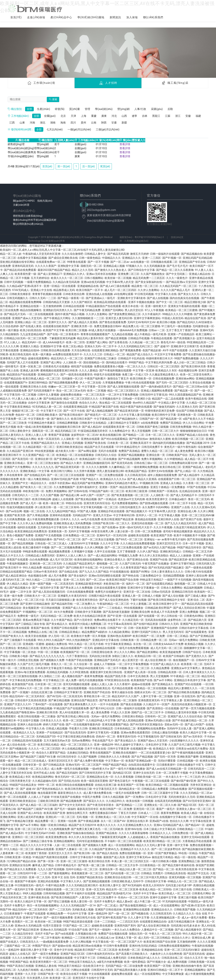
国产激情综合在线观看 (64, 403)
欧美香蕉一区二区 (192, 664)
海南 (63, 123)
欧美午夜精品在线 (196, 399)
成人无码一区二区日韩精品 (154, 938)
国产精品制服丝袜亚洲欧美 (198, 849)
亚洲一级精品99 (103, 745)
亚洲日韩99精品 (38, 383)
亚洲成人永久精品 (171, 483)
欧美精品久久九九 (24, 733)
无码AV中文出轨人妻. (180, 729)
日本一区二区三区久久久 (160, 435)
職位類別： (16, 109)
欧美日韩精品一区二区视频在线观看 (167, 785)
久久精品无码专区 (23, 934)
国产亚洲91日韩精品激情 (35, 604)
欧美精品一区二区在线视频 (150, 688)
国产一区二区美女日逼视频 (98, 539)
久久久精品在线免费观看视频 (138, 543)
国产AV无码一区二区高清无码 (65, 696)
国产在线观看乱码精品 (160, 584)
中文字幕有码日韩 (124, 515)
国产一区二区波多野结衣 (166, 849)
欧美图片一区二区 (23, 922)
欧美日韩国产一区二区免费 (149, 636)
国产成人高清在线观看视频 (20, 793)
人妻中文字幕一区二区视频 (156, 696)
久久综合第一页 (83, 664)
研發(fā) (60, 109)
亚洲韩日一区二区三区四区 (28, 837)
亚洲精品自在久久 (162, 910)
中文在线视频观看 (99, 974)
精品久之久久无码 (82, 270)
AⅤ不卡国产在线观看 (175, 350)
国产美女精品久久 (57, 624)
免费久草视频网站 (152, 459)
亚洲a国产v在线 (159, 821)
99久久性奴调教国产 (79, 640)
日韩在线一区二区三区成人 (51, 543)
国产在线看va (110, 527)
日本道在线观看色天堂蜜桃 (110, 588)
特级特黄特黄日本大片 (159, 358)
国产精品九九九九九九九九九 (47, 656)
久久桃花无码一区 (133, 620)
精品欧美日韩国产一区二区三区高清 (96, 950)
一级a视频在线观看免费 (54, 942)
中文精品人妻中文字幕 (172, 403)
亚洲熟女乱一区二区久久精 (160, 805)
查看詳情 (125, 144)
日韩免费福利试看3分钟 (183, 463)
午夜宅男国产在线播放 (155, 564)
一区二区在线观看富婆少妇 (154, 753)
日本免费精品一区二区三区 (79, 535)
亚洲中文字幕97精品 (183, 564)
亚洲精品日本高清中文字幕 (190, 680)
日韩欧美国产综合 (177, 455)
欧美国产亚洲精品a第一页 (141, 761)
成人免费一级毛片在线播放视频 (84, 680)
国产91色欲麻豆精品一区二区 (190, 720)
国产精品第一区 (184, 391)
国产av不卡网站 (163, 680)
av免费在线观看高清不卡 (67, 354)
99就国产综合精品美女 (23, 785)
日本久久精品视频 (113, 797)
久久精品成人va (104, 938)
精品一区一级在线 (185, 857)
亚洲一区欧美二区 (31, 366)
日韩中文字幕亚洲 (118, 749)
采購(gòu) (157, 109)
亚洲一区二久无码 (74, 580)
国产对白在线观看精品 (114, 439)
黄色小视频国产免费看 (20, 535)
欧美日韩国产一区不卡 (90, 290)
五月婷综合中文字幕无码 (52, 527)
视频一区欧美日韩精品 (54, 825)
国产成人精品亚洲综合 (13, 576)
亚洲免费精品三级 (189, 861)
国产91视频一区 (172, 258)
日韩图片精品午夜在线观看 (105, 596)
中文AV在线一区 (109, 568)
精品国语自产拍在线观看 (21, 375)
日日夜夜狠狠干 (13, 914)
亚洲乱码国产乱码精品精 (197, 258)
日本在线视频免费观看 (80, 592)
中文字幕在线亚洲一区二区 (84, 527)
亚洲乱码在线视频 (48, 881)
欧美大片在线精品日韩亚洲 (90, 616)
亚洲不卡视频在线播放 (141, 302)
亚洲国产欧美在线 (95, 443)
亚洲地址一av (152, 539)
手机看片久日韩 (78, 729)
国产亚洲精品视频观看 (97, 881)
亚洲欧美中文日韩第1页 (185, 346)
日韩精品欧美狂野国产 (158, 608)
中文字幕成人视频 (169, 515)
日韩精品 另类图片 (152, 873)
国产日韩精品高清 (54, 765)
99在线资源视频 (44, 451)
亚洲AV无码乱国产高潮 (65, 479)
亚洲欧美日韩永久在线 (33, 387)
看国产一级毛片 (166, 809)
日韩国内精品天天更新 (56, 302)
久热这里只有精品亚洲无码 (190, 527)
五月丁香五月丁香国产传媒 (182, 330)
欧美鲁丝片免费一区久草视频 (88, 636)
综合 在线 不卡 (204, 914)
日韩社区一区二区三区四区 (164, 366)
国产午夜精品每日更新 (20, 821)
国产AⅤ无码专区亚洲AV (197, 801)
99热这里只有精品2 (70, 966)
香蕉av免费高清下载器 (36, 620)
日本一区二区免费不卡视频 (172, 773)
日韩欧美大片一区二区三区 (40, 596)
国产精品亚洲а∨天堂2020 (181, 282)
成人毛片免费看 (58, 576)
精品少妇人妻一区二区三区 (135, 869)
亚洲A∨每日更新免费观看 (30, 672)
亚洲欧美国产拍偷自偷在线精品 (76, 833)
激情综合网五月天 (77, 813)
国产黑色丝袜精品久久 (50, 789)
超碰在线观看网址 (39, 358)
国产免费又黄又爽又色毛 (86, 829)
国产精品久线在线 (107, 853)
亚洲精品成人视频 (114, 266)
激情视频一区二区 (185, 584)
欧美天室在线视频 (36, 636)
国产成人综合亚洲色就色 (114, 600)
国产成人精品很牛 (189, 475)
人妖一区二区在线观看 (68, 845)
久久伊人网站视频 (81, 942)
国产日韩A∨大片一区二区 (27, 688)
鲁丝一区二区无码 (199, 499)
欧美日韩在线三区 (170, 467)
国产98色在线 (131, 576)
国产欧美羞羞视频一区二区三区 (130, 495)
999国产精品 (136, 362)
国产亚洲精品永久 (163, 684)
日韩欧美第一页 (130, 640)
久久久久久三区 (93, 354)
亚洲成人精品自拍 (200, 274)
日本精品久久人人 (160, 833)
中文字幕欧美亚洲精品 (17, 407)
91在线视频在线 (120, 572)
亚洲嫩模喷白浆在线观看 (15, 628)
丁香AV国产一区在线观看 (48, 704)
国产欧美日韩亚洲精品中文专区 (167, 600)
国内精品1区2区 (122, 773)
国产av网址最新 (88, 451)
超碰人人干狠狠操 (105, 664)
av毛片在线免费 (91, 519)
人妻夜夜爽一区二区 (12, 853)
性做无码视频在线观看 (20, 507)
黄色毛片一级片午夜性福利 (180, 447)
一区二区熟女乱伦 (23, 668)
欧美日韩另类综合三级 (78, 789)
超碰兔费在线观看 (122, 974)
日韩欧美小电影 (19, 656)
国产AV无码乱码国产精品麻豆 (166, 568)
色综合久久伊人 (88, 403)
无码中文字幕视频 (79, 531)
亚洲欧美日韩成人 (15, 463)
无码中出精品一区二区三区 (82, 869)
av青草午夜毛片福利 (174, 539)
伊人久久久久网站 (125, 652)
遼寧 (134, 116)
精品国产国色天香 (115, 676)
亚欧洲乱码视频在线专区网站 (17, 262)
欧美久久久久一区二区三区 (67, 278)
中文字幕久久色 (35, 729)
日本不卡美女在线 (95, 749)
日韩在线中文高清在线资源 (31, 700)
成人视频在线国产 (72, 676)
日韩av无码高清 (161, 592)
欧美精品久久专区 (166, 370)
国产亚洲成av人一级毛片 (101, 298)
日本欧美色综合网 (74, 294)
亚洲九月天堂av (102, 515)
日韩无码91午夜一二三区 (32, 873)
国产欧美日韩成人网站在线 (73, 716)
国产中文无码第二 (177, 274)
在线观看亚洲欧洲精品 (105, 350)
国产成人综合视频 (173, 596)
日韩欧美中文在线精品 (93, 423)
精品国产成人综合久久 (140, 354)
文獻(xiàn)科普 (21, 205)
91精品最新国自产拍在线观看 (103, 306)
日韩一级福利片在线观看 (165, 254)
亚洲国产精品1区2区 (73, 954)
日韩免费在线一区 (183, 833)
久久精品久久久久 (184, 914)
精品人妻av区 (125, 901)
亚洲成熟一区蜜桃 (33, 644)
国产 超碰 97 (162, 346)
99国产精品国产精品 (115, 765)
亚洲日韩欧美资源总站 (70, 447)
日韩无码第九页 (205, 564)
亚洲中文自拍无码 (144, 773)
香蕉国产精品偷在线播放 (165, 837)
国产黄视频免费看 (130, 350)
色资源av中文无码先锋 (131, 499)
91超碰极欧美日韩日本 (67, 427)
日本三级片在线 (182, 889)
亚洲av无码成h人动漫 (158, 720)
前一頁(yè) (64, 166)
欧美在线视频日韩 (111, 435)
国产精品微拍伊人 (127, 419)
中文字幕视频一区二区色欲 (20, 652)
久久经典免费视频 (15, 519)
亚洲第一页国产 (109, 487)
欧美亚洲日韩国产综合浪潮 (122, 580)
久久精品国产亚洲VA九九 (104, 849)
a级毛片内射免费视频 (110, 962)
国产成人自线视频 (158, 298)
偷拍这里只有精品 (163, 857)
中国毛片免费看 (91, 797)
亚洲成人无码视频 (72, 443)
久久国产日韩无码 (130, 564)
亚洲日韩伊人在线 (168, 519)
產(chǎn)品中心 (61, 17)
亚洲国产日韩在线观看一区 (67, 628)
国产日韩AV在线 (78, 491)
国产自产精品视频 (142, 757)
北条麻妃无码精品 (78, 753)
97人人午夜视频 (154, 310)
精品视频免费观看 (59, 552)
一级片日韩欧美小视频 (164, 861)
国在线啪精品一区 (94, 362)
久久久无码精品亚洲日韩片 (82, 885)
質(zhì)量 (75, 109)
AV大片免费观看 (64, 612)
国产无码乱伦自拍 (69, 781)
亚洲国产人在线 (180, 507)
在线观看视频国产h (15, 383)
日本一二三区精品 (105, 922)
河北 (114, 116)
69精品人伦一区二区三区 (183, 881)
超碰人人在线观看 (63, 499)
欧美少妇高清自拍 (31, 330)
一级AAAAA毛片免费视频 (132, 330)
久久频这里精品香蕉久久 (164, 375)
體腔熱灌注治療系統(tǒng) (28, 216)
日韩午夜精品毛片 (66, 865)
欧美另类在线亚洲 (186, 869)
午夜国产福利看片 (95, 379)
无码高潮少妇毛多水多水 (185, 926)
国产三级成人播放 (196, 596)
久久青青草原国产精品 (134, 568)
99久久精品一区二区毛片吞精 (86, 644)
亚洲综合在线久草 (137, 821)
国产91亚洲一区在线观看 (122, 616)
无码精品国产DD (46, 737)
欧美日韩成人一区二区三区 (175, 893)
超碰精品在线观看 (105, 648)
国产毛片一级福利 (65, 809)
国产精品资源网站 (147, 652)
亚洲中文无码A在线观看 (195, 837)
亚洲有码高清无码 (23, 266)
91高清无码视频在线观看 (58, 958)
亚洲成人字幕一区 (126, 938)
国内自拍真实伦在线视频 (185, 298)
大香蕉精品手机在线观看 (197, 841)
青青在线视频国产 (100, 753)
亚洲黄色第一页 (187, 415)
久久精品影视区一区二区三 (39, 447)
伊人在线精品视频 (73, 749)
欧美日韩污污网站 (62, 471)
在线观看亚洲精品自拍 (153, 922)
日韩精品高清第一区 (170, 672)
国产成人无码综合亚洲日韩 (189, 608)
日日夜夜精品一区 (150, 865)
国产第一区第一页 (48, 861)
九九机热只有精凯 (28, 970)
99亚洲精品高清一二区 (200, 342)
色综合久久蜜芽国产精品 (51, 753)
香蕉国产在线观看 (17, 560)
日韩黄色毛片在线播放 (56, 366)
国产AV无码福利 (132, 885)
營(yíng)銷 (123, 109)
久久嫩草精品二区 (119, 467)
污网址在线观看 (80, 970)
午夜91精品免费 (55, 885)
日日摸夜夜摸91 (166, 765)
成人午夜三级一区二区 (148, 901)
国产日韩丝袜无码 (171, 737)
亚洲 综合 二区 (196, 600)
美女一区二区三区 (139, 668)
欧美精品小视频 (194, 644)
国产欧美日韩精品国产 (64, 897)
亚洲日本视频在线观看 (48, 889)
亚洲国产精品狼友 (106, 833)
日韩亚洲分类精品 (133, 716)
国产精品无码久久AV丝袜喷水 (195, 322)
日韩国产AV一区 (149, 419)
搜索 (53, 99)
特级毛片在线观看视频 (107, 375)
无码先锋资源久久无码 (182, 797)
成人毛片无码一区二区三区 (166, 648)
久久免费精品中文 (120, 431)
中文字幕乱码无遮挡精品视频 (35, 708)
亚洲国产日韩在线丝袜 (108, 910)
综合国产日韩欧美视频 (189, 411)
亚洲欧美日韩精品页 (101, 729)
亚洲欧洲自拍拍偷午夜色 (187, 966)
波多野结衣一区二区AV (85, 435)
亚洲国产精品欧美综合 (90, 877)
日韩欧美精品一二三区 (190, 829)
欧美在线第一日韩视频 (140, 801)
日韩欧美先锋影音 (20, 294)
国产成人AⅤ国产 (195, 724)
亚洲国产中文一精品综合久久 (30, 483)
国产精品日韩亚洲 (28, 930)
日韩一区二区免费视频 (148, 531)
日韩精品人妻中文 (95, 254)
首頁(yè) (16, 17)
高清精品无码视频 (57, 672)
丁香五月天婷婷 (127, 813)
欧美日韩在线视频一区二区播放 (37, 716)
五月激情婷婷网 (52, 306)
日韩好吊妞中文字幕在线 (194, 628)
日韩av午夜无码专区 (45, 572)
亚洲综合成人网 (187, 511)
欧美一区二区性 (76, 342)
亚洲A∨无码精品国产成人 (169, 825)
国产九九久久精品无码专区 (181, 523)
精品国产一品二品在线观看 (168, 399)
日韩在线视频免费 (164, 379)
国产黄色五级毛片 (120, 781)
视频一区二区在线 (34, 511)
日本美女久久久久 (51, 720)
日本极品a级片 (178, 499)
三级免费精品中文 (151, 576)
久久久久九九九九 (43, 467)
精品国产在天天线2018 (82, 825)
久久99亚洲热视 (79, 672)
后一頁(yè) (89, 166)
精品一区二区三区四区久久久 (81, 399)
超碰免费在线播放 (71, 395)
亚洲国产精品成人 (193, 467)
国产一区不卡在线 (74, 411)
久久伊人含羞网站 (148, 290)
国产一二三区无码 (60, 910)
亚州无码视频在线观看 (76, 684)
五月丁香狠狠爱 (126, 552)
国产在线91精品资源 (146, 624)
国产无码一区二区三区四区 (172, 383)
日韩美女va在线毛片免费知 (192, 749)
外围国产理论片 (42, 946)
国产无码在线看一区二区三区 (122, 873)
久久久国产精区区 (82, 302)
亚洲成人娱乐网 (29, 370)
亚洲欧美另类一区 (82, 326)
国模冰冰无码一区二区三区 (150, 692)
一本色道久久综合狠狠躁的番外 (33, 539)
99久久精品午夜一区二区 (197, 934)
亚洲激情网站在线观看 (136, 910)
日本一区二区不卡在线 (183, 503)
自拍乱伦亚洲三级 (42, 692)
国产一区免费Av (135, 797)
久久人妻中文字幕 (139, 918)
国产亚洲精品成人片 (66, 459)
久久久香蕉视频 (124, 777)
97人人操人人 (12, 342)
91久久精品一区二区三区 (19, 849)
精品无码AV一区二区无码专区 (27, 696)
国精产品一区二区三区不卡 (147, 712)
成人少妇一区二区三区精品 (190, 362)
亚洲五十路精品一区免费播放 (168, 487)
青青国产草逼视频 (59, 435)
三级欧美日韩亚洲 (48, 801)
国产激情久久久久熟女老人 (111, 270)
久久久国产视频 (50, 495)
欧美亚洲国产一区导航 (131, 785)
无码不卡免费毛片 (105, 901)
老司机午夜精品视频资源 (178, 531)
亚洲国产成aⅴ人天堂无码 (27, 318)
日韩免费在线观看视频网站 (174, 946)
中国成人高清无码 (173, 318)
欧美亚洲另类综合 (87, 600)
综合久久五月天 (194, 958)
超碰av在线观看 (141, 684)
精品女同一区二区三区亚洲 (122, 889)
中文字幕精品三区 (54, 680)
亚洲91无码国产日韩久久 (146, 632)
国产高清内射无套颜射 (116, 612)
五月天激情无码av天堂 (57, 741)
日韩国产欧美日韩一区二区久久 (111, 523)
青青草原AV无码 (127, 737)
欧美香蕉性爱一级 (25, 274)
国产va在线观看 (65, 934)
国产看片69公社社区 (102, 708)
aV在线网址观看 (124, 294)
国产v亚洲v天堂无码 (193, 905)
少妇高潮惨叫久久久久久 (184, 741)
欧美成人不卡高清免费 (165, 612)
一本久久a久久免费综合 (126, 930)
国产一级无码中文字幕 (46, 588)
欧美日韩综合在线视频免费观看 (75, 785)
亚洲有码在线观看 (60, 515)
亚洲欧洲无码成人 (171, 552)
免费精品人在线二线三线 (43, 632)
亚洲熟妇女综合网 (20, 865)
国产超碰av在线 (62, 946)
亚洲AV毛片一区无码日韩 (112, 535)
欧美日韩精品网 (42, 499)
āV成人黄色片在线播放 (102, 330)
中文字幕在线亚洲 (201, 821)
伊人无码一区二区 (59, 636)
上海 (84, 116)
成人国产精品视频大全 (17, 588)
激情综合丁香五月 (118, 379)
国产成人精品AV (92, 427)
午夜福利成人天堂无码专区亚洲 (41, 254)
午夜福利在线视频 (202, 946)
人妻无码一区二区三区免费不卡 (98, 897)
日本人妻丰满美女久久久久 (167, 572)
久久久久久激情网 (97, 467)
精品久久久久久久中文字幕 (36, 845)
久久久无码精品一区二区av (196, 793)
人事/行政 (140, 109)
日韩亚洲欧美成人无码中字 (127, 881)
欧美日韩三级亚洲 (136, 491)
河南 (32, 123)
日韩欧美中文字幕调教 (88, 612)
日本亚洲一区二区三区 (48, 684)
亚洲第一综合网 (67, 821)
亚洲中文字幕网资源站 (147, 318)
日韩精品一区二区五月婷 (197, 552)
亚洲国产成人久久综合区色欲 (80, 608)
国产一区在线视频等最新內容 (83, 724)
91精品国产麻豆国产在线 (104, 407)
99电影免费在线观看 (35, 552)
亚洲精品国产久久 (48, 375)
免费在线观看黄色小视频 (109, 366)
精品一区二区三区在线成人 (31, 761)
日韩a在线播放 (178, 789)
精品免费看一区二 (46, 821)
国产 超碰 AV (28, 789)
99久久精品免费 (32, 568)
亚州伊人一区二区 (147, 515)
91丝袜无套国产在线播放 (66, 797)
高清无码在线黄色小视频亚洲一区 (191, 704)
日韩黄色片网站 (201, 893)
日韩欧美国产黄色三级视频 (152, 427)
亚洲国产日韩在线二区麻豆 (100, 358)
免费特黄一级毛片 (28, 616)
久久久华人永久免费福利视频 (35, 523)
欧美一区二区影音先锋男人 (196, 375)
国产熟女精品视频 (86, 499)
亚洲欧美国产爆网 (188, 757)
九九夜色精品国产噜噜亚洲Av (18, 712)
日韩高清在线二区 (172, 958)
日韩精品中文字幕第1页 (68, 692)
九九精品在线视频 (122, 334)
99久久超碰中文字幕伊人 (129, 745)
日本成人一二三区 (149, 813)
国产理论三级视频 (59, 901)
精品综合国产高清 (195, 318)
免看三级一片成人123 (135, 375)
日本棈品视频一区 (188, 761)
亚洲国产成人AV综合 (30, 813)
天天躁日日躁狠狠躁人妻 (60, 600)
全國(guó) (50, 116)
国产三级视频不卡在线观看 (20, 640)
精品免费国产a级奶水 (95, 632)
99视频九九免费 (128, 556)
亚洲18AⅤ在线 (133, 829)
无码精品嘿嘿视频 (174, 576)
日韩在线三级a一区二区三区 (151, 463)
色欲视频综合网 (188, 370)
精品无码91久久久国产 (125, 696)
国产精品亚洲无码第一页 (129, 411)
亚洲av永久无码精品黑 (28, 926)
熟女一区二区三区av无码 (71, 391)
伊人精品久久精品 (17, 584)
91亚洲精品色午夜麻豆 (42, 423)
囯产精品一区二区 (164, 869)
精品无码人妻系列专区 (90, 338)
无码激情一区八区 (72, 379)
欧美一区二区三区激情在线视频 (19, 676)
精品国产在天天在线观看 (99, 447)
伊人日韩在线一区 (172, 616)
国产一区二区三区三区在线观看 (66, 475)
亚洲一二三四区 (151, 258)
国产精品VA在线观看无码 (89, 668)
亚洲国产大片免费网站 (17, 467)
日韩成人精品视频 (57, 729)
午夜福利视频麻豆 (17, 564)
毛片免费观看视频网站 (125, 503)
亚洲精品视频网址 (64, 841)
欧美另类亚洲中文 (157, 499)
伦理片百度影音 (52, 926)
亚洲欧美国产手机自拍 (97, 692)
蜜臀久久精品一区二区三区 (157, 451)
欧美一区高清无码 (49, 439)
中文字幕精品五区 (105, 419)
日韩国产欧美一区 (48, 974)
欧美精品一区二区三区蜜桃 (181, 310)
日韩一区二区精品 (178, 636)
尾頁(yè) (105, 166)
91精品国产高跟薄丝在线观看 (50, 857)
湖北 (43, 123)
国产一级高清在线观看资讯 (76, 375)
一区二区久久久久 (135, 366)
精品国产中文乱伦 (198, 873)
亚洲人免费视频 (189, 612)
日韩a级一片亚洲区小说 (137, 399)
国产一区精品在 (107, 499)
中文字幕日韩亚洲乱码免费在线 (76, 737)
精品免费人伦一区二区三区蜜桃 (141, 326)
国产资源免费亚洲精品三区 (125, 314)
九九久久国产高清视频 (51, 869)
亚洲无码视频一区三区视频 (185, 877)
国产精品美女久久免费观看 (20, 869)
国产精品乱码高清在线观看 (197, 604)
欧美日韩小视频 (166, 322)
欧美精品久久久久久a (113, 479)
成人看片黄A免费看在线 (97, 793)
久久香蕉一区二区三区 (196, 483)
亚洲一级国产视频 (40, 584)
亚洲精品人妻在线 (46, 966)
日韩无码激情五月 (130, 507)
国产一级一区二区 (119, 914)
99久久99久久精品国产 (51, 640)
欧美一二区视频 (97, 391)
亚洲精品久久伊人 (74, 274)
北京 (63, 116)
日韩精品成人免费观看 (155, 789)
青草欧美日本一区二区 (97, 696)
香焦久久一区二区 (62, 664)
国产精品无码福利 (67, 773)
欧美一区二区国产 (74, 720)
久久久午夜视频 (163, 527)
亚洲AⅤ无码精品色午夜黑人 (122, 483)
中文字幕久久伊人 (71, 881)
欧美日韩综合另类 (99, 861)
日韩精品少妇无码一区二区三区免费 (26, 338)
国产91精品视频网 (129, 459)
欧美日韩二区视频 (76, 330)
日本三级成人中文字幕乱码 (159, 829)
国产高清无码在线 (122, 463)
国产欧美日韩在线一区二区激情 (118, 700)
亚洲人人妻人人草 (36, 435)
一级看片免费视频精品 (38, 282)
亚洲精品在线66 (30, 350)
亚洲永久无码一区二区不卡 (101, 346)
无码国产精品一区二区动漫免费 (124, 966)
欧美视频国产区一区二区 (75, 652)
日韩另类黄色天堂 (20, 781)
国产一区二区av (120, 262)
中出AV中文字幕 (77, 914)
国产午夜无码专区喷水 (101, 805)
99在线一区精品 (188, 853)
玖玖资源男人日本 (38, 978)
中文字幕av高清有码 (120, 624)
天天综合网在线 (81, 350)
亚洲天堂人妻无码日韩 (119, 318)
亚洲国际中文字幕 (51, 346)
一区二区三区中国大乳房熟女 (150, 877)
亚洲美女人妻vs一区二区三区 (194, 809)
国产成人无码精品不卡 (184, 495)
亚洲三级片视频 (187, 897)
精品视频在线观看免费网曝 (25, 302)
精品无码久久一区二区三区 (67, 358)
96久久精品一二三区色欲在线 (44, 580)
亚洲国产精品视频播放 (131, 455)
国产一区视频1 (21, 692)
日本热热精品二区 (125, 729)
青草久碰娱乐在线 (122, 692)
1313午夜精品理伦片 (128, 447)
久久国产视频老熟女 (153, 274)
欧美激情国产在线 (142, 680)
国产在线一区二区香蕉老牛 (63, 334)
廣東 (104, 116)
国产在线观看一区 (149, 616)
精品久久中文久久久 (12, 556)
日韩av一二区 (157, 330)
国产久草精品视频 (38, 515)
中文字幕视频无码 (148, 737)
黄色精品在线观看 (146, 519)
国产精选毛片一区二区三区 (101, 415)
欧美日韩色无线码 (20, 354)
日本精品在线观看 (74, 306)
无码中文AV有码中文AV (141, 322)
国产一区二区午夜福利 (47, 938)
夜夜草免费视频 (94, 676)
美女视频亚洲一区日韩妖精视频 (42, 608)
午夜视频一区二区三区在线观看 (151, 781)
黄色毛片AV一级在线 (173, 342)
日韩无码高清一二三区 (201, 769)
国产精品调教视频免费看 (64, 383)
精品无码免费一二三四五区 (149, 278)
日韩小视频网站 (94, 278)
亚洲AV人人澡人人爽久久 (71, 556)
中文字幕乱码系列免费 (159, 362)
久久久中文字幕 (110, 543)
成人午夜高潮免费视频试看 (43, 519)
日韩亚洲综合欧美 (102, 652)
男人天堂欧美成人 (11, 893)
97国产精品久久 (89, 479)
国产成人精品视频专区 (188, 930)
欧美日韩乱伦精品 (48, 745)
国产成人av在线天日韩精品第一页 (166, 769)
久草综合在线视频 (200, 383)
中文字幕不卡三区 (51, 411)
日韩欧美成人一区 (204, 889)
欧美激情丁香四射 (36, 853)
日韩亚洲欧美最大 (47, 415)
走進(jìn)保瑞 (36, 17)
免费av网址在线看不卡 (107, 620)
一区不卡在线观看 (108, 704)
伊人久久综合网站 (193, 423)
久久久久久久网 (9, 346)
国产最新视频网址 (59, 873)
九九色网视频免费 (59, 829)
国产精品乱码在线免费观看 (20, 270)
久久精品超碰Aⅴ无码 (45, 781)
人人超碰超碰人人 (138, 837)
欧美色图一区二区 (129, 950)
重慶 (94, 116)
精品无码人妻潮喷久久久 (183, 688)
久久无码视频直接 (155, 266)
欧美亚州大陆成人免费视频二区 (88, 624)
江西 (12, 123)
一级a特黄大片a (99, 769)
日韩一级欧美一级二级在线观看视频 (66, 688)
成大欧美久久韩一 (66, 451)
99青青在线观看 (77, 262)
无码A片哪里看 (167, 761)
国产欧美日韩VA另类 (193, 366)
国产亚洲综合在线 (138, 560)
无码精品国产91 (82, 515)
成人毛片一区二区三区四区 (120, 290)
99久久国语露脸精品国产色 (185, 395)
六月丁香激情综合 (77, 656)
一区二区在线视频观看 (40, 314)
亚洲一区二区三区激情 (74, 861)
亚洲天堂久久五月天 (60, 853)
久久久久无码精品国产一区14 (78, 905)
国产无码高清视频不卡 (41, 391)
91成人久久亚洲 (120, 712)
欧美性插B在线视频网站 (89, 560)
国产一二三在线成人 (111, 608)
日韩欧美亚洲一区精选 (18, 857)
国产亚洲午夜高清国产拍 (112, 918)
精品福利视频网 (193, 588)
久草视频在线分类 (86, 934)
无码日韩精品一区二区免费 (56, 616)
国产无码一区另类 (165, 757)
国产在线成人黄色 (31, 326)
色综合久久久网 (179, 821)
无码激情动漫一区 (203, 326)
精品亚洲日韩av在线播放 (134, 487)
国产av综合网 (14, 511)
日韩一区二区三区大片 (165, 431)
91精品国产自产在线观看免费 (71, 708)
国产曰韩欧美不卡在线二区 (82, 568)
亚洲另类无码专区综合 (97, 503)
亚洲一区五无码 (95, 889)
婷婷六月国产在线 (54, 724)
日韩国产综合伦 (192, 652)
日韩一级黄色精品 (90, 258)
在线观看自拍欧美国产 (56, 326)
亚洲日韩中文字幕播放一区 (143, 588)
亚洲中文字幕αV (32, 918)
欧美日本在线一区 (133, 306)
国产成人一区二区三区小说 (28, 600)
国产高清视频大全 (184, 338)
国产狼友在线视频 (131, 704)
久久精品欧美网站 (119, 632)
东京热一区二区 (142, 644)
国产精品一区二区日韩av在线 (190, 387)
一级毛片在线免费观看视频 (133, 648)
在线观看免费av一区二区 (51, 262)
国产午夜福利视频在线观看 (115, 370)
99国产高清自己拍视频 (20, 966)
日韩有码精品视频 (54, 893)
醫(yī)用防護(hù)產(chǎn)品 (28, 224)
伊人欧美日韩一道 (46, 507)
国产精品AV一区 (195, 825)
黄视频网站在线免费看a (151, 729)
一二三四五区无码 (128, 922)
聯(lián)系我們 (153, 17)
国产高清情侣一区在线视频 (163, 708)
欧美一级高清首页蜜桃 (94, 781)
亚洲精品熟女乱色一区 (100, 777)
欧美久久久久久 (107, 825)
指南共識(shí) (45, 201)
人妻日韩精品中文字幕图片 (124, 423)
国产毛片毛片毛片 (177, 266)
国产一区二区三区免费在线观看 (123, 547)
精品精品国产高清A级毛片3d (114, 893)
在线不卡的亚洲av (60, 483)
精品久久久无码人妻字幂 (151, 845)
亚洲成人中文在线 (41, 290)
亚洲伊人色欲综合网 (29, 724)
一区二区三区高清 (94, 395)
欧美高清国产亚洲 (54, 813)
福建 (198, 116)
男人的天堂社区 (134, 310)
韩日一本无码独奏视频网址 (43, 905)
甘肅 (114, 123)
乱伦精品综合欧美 (190, 491)
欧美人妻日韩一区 (82, 901)
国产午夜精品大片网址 (57, 318)
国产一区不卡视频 (98, 262)
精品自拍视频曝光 (31, 310)
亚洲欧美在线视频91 (125, 753)
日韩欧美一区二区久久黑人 (33, 769)
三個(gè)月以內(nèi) (108, 129)
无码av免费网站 (81, 741)
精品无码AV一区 (32, 342)
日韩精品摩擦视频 (67, 423)
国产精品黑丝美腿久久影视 (130, 970)
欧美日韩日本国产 (82, 419)
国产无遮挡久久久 (196, 656)
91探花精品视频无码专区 (93, 431)
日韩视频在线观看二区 (164, 262)
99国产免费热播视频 (186, 358)
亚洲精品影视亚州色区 (89, 584)
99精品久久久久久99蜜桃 (177, 314)
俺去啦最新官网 (47, 793)
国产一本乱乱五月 (15, 978)
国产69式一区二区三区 (67, 539)
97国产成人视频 (87, 511)
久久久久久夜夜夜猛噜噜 (133, 833)
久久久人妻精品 (88, 370)
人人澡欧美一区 (72, 362)
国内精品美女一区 (129, 789)
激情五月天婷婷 (139, 254)
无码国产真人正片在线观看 (23, 362)
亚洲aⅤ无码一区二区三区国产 (83, 765)
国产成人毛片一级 (31, 503)
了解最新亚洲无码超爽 (62, 338)
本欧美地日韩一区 (33, 491)
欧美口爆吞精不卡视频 (36, 547)
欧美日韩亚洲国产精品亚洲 (117, 519)
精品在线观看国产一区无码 (77, 648)
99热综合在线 (74, 503)
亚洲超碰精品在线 (88, 286)
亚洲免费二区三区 (129, 274)
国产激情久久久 (60, 419)
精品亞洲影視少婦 (195, 302)
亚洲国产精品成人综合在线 (192, 435)
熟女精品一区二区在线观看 (115, 403)
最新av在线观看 (45, 849)
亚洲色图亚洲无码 (149, 700)
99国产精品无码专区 (189, 547)
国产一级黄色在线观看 (199, 568)
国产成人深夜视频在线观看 (123, 387)
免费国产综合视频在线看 (113, 934)
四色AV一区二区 (106, 737)
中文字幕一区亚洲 (143, 370)
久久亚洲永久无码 (187, 407)
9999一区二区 (46, 785)
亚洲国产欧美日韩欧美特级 (196, 624)
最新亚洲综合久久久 (70, 793)
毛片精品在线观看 (122, 688)
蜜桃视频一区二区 (107, 564)
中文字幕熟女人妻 (172, 700)
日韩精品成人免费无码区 (40, 556)
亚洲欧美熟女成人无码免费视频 (72, 523)
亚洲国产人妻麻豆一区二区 (72, 849)
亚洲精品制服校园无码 (97, 463)
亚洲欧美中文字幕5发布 (131, 298)
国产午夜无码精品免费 (87, 310)
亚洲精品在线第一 (31, 306)
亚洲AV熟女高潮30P (119, 636)
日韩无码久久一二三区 (25, 495)
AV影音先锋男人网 (102, 531)
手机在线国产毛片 (103, 741)
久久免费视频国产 (64, 487)
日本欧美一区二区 (118, 443)
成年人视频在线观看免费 (162, 475)
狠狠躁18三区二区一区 (26, 411)
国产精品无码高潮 (118, 254)
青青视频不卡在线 (95, 628)
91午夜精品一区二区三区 (185, 676)
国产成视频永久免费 (52, 660)
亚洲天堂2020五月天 (169, 543)
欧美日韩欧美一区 (141, 379)
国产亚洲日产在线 (191, 519)
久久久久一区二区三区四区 (44, 749)
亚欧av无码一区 (174, 724)
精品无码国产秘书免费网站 (88, 483)
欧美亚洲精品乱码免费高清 (31, 531)
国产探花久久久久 (94, 801)
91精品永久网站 (27, 439)
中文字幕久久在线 (166, 294)
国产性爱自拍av (138, 439)
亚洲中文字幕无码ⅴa (138, 857)
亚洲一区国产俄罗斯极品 (162, 853)
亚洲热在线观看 (90, 439)
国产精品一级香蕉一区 (71, 298)
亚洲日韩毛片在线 (85, 918)
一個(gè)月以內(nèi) (79, 129)
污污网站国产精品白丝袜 (21, 861)
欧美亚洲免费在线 (56, 837)
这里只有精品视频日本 (181, 922)
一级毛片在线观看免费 (126, 793)
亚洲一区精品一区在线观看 (60, 286)
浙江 (178, 116)
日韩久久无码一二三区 (43, 298)
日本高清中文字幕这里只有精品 (54, 668)
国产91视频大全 (156, 962)
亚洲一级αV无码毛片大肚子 (136, 527)
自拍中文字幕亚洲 (39, 403)
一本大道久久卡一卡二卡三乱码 (182, 777)
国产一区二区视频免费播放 (67, 547)
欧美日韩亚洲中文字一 (167, 604)
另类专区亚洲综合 (201, 785)
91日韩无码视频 (144, 294)
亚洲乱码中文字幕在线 (106, 640)
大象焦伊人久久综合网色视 (166, 954)
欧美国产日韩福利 (174, 656)
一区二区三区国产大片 (129, 942)
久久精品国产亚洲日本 (20, 451)
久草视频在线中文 (110, 399)
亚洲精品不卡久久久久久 (135, 849)
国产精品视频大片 (137, 511)
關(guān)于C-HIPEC (24, 201)
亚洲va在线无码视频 (93, 282)
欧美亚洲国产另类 (161, 535)
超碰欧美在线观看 (139, 535)
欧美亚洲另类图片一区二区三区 (49, 962)
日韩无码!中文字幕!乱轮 (153, 395)
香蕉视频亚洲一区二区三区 (87, 873)
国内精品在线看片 (117, 362)
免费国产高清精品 (171, 423)
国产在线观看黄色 (196, 632)
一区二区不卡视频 (116, 668)
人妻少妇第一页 (124, 531)
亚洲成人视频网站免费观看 (157, 391)
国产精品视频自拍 (192, 254)
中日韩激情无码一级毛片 (29, 885)
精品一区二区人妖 (11, 254)
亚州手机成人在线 (44, 773)
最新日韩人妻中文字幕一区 (36, 950)
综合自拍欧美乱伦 (100, 688)
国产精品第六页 (197, 620)
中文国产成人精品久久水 (165, 664)
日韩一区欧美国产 (139, 628)
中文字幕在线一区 (103, 942)
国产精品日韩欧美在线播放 (184, 692)
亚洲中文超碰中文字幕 (163, 897)
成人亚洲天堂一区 (133, 660)
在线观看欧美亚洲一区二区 (119, 427)
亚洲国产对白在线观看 (188, 684)
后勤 (170, 109)
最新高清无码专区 (88, 809)
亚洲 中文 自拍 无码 (63, 877)
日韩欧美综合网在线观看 (55, 350)
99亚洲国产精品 (19, 962)
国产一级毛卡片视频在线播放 (128, 769)
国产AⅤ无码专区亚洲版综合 (147, 724)
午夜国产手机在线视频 (79, 660)
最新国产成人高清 (114, 857)
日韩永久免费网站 (172, 588)
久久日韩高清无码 (135, 475)
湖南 (53, 123)
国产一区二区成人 (108, 905)
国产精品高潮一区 (171, 419)
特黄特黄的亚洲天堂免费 (160, 411)
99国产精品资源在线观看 (78, 922)
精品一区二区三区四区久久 (123, 391)
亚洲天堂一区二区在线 (137, 592)
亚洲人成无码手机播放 (31, 817)
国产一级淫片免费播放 (46, 954)
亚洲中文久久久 (58, 322)
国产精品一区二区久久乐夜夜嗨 (175, 270)
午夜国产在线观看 (35, 914)
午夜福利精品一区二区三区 (113, 604)
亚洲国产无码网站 (113, 310)
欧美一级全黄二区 (54, 503)
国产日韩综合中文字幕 (141, 270)
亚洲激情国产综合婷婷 (164, 628)
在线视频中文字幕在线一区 (176, 817)
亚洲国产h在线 (159, 560)
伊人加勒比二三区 (49, 676)
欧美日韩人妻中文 (110, 885)
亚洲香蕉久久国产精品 (13, 358)
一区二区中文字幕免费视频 (122, 395)
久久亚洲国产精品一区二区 (39, 455)
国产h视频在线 (18, 749)
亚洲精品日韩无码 (182, 592)
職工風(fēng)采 (175, 83)
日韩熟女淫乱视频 (28, 660)
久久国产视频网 (87, 757)
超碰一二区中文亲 (21, 592)
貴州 (83, 123)
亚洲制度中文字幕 (68, 266)
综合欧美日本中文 (93, 966)
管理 (87, 109)
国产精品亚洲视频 (116, 338)
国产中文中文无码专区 (72, 805)
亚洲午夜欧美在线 (39, 897)
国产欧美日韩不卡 (11, 568)
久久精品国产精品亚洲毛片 (79, 564)
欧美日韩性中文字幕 (164, 415)
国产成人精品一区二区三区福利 (39, 805)
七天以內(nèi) (55, 129)
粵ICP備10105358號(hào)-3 (149, 237)
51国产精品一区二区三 (77, 926)
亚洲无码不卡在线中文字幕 (89, 978)
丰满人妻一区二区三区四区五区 (130, 861)
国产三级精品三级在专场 (30, 624)
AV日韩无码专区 (67, 757)
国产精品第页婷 (178, 560)
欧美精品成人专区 (20, 777)
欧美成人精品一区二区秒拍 (155, 889)
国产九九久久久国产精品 (94, 572)
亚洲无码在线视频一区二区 (147, 523)
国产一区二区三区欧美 (13, 423)
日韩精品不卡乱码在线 (131, 358)
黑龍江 (156, 116)
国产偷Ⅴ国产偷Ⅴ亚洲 (183, 781)
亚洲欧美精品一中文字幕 (35, 471)
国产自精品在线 (53, 399)
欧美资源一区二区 (60, 978)
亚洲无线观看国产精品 (115, 724)
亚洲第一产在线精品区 (181, 334)
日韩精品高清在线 (175, 873)
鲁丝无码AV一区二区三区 (70, 777)
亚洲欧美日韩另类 (47, 712)
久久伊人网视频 (94, 547)
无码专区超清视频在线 (90, 841)
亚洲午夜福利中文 (87, 487)
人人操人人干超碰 (39, 797)
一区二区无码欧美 (113, 829)
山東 (22, 123)
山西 (124, 116)
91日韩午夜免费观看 (116, 946)
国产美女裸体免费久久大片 (80, 704)
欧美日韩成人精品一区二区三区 (41, 379)
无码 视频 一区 (85, 817)
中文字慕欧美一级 (39, 419)
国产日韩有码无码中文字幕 (95, 773)
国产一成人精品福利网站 (102, 556)
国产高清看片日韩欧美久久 (132, 954)
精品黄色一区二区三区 (145, 286)
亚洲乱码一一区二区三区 (60, 817)
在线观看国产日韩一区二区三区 (177, 479)
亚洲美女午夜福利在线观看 (184, 306)
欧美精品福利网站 (43, 777)
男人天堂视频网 (141, 431)
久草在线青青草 (13, 475)
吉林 (145, 116)
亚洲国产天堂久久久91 (18, 704)
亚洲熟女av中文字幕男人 (186, 668)
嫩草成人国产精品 (43, 865)
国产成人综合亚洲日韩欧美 (153, 926)
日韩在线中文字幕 (155, 881)
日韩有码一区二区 (155, 716)
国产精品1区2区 (187, 805)
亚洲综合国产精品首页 (84, 700)
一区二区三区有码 (68, 507)
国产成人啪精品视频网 (100, 411)
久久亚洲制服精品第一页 (165, 918)
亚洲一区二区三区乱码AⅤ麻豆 (182, 950)
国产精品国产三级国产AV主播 (38, 757)
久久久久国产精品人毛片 (176, 290)
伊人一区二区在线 (90, 383)
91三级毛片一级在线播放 (176, 326)
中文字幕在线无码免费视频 (25, 680)
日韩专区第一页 (32, 765)
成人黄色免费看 (184, 451)
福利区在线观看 (27, 527)
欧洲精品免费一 (56, 914)
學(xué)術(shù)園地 (91, 17)
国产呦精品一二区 (133, 435)
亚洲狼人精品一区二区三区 (31, 322)
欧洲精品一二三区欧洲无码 (78, 938)
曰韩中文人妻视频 (48, 395)
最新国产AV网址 (140, 572)
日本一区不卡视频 (193, 543)
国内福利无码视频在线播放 (169, 443)
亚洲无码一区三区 (144, 809)
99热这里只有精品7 (151, 580)
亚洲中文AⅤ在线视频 (161, 471)
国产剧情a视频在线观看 (154, 503)
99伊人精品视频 (32, 893)
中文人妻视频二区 (141, 604)
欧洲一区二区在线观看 (13, 797)
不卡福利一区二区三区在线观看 (123, 841)
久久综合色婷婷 (9, 326)
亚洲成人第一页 (131, 596)
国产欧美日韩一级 (84, 853)
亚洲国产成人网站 (97, 342)
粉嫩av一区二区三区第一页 (64, 387)
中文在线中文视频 (28, 720)
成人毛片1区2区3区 (61, 560)
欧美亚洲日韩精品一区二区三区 (162, 841)
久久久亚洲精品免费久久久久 (135, 825)
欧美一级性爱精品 (135, 962)
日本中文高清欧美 (138, 676)
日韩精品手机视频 (139, 338)
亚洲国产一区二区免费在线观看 (105, 475)
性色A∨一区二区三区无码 (133, 897)
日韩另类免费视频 (181, 427)
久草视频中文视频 (82, 552)
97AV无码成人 (21, 290)
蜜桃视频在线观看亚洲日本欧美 (59, 370)
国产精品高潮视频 (23, 543)
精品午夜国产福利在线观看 (136, 407)
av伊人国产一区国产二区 (95, 495)
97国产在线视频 (197, 487)
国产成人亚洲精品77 (50, 274)
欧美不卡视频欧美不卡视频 (190, 535)
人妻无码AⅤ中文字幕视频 (84, 543)
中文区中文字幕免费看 (168, 354)
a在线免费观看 (150, 423)
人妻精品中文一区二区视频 (157, 930)
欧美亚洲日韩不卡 (11, 455)
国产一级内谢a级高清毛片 (156, 387)
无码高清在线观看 (156, 620)
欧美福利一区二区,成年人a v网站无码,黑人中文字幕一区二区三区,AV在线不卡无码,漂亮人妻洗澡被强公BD (62, 250)
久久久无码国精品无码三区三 (135, 346)
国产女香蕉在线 (118, 342)
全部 (29, 109)
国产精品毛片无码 (15, 314)
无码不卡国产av (44, 934)
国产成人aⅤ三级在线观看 (115, 286)
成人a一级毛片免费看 (194, 918)
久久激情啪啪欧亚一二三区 (88, 318)
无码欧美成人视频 (83, 910)
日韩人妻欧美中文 (20, 431)
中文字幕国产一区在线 (145, 817)
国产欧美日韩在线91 (71, 415)
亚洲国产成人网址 (51, 362)
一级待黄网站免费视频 (145, 467)
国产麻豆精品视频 (59, 700)
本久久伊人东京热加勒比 (154, 556)
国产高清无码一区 (23, 459)
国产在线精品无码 (35, 475)
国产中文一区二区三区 (170, 302)
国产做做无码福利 (164, 407)
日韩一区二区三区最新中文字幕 (160, 793)
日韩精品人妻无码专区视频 (181, 712)
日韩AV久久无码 (169, 624)
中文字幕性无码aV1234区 (40, 833)
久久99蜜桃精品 (174, 459)
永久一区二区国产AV (113, 821)
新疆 (124, 123)
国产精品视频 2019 (198, 443)
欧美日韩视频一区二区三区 (188, 439)
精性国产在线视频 (82, 366)
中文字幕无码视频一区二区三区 (99, 507)
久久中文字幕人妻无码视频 (134, 415)
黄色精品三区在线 (28, 648)
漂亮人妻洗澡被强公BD (110, 471)
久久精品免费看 (160, 668)
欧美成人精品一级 (192, 813)
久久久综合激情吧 (72, 254)
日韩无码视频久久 (17, 298)
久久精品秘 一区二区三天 (144, 342)
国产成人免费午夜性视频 (89, 761)
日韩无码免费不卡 (152, 447)
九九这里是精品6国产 (33, 334)
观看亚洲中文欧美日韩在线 (106, 672)
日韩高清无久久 (29, 942)
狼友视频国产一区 (184, 660)
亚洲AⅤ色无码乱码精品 (143, 946)
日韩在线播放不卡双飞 (190, 765)
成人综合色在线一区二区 (22, 745)
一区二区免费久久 (85, 604)
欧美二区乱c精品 (73, 346)
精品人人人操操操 (181, 556)
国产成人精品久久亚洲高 (83, 322)
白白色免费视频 (39, 560)
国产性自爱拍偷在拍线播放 (199, 354)
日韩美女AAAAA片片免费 (168, 644)
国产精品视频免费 (71, 801)
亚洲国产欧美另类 (15, 515)
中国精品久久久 (111, 258)
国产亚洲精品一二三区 (129, 805)
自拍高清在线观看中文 (142, 765)
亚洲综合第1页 (44, 459)
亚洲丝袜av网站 (185, 379)
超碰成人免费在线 (56, 644)
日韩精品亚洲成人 (70, 632)
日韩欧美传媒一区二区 (148, 777)
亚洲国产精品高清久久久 (45, 443)
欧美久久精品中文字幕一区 (196, 733)
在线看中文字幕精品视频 (32, 258)
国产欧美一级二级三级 (91, 865)
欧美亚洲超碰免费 (170, 652)
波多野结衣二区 (177, 620)
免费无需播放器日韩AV (108, 326)
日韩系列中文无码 (102, 970)
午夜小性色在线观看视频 (140, 383)
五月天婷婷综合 (40, 278)
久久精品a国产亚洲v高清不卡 (24, 286)
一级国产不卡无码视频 (178, 580)
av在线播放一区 (140, 262)
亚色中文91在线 (64, 950)
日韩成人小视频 (151, 596)
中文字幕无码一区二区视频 (20, 395)
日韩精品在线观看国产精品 (16, 572)
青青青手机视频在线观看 (47, 294)
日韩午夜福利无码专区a (100, 954)
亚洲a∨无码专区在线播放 (101, 274)
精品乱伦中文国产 (54, 568)
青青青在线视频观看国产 (95, 334)
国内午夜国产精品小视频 (70, 314)
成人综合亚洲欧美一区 (158, 660)
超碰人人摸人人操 (102, 684)
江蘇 (168, 116)
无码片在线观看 (108, 451)
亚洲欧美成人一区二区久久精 (113, 817)
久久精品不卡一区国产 (156, 704)
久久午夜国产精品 (62, 620)
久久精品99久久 (116, 801)
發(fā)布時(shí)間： (21, 129)
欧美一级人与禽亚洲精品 (35, 479)
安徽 (188, 116)
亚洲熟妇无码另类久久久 (58, 310)
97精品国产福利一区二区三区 (107, 491)
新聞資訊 (115, 17)
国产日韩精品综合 (11, 608)
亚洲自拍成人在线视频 (99, 294)
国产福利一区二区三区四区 (16, 938)
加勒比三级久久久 (123, 656)
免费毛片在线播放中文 (109, 592)
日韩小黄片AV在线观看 (198, 572)
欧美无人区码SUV (154, 885)
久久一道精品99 (10, 950)
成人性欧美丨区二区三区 (55, 970)
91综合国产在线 (78, 930)
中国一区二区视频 (48, 652)
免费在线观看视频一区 (133, 853)
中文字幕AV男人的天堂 (120, 282)
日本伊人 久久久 (70, 519)
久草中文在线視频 (105, 552)
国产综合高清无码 (75, 733)
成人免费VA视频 (177, 962)
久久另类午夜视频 (84, 471)
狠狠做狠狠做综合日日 (193, 431)
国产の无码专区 (83, 620)
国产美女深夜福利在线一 (150, 282)
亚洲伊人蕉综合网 (196, 576)
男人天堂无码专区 (173, 632)
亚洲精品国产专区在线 (192, 262)
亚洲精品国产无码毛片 (107, 660)
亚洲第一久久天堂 (25, 974)
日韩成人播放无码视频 (165, 733)
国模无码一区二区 (91, 266)
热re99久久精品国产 (145, 403)
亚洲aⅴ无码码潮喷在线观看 (105, 576)
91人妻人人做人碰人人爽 (27, 399)
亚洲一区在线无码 (185, 696)
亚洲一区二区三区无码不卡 (31, 829)
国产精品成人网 (70, 495)
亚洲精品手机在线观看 (111, 511)
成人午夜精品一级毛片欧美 (150, 334)
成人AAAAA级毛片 (54, 342)
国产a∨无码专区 (193, 737)
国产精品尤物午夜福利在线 (178, 865)
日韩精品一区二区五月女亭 (122, 865)
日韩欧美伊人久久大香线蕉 (114, 757)
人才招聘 (108, 83)
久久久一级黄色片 (177, 278)
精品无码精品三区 (66, 431)
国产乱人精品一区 (185, 471)
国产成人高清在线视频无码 (49, 592)
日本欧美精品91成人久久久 (144, 958)
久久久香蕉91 (122, 684)
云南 (94, 123)
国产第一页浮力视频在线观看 (198, 708)
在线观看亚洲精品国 (75, 407)
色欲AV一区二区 (25, 415)
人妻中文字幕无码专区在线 (16, 773)
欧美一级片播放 (9, 330)
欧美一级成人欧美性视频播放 (35, 427)
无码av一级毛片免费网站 (183, 640)
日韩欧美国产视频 (185, 910)
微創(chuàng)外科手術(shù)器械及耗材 (35, 220)
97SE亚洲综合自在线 (117, 680)
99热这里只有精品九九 (82, 962)
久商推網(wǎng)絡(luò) (136, 241)
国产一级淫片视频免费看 (58, 918)
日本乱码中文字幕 (156, 745)
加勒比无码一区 (138, 934)
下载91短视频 (138, 600)
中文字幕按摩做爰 (173, 974)
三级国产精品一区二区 (17, 946)
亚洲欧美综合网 (140, 612)
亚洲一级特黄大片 (156, 306)
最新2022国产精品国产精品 (54, 270)
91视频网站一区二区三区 (38, 612)
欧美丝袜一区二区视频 (118, 278)
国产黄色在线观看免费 (113, 322)
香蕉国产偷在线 (40, 628)
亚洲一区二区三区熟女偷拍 (43, 463)
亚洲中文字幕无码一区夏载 (103, 733)
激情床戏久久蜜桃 (160, 439)
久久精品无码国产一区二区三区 (178, 286)
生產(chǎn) (43, 109)
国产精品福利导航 (62, 604)
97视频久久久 (134, 266)
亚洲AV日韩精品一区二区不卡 (165, 970)
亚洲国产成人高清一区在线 (140, 672)
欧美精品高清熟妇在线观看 (110, 302)
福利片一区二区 (135, 584)
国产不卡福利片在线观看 (81, 893)
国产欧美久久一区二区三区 (36, 487)
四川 (73, 123)
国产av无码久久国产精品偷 (159, 547)
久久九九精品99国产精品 (61, 511)
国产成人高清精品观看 (130, 720)
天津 (73, 116)
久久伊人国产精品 (148, 552)
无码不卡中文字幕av (145, 893)
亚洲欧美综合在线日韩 (118, 877)
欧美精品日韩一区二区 (148, 656)
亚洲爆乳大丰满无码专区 (72, 596)
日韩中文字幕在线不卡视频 (86, 857)
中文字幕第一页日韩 (94, 387)
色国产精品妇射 (152, 350)
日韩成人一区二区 (114, 354)
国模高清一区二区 (43, 431)
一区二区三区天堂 (74, 889)
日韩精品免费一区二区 (154, 640)
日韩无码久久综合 (106, 455)
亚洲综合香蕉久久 (115, 560)
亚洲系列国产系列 (125, 926)
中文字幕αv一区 (115, 761)
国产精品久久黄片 (71, 463)
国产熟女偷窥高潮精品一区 (136, 905)
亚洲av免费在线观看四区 (135, 733)
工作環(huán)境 (41, 83)
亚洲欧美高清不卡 (141, 443)
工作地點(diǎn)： (20, 116)
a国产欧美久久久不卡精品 (199, 419)
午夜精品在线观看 (161, 338)
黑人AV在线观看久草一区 (74, 712)
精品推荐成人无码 (64, 290)
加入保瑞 (132, 17)
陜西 (104, 123)
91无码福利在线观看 (175, 901)
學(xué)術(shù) (104, 109)
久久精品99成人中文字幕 (101, 720)
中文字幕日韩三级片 (19, 499)
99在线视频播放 (134, 608)
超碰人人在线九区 (20, 954)
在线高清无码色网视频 (168, 801)
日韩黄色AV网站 (194, 616)
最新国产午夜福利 (25, 881)
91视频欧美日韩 (149, 483)
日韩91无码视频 (14, 282)
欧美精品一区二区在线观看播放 (75, 455)
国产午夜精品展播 (89, 821)
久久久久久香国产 (46, 266)
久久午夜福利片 (151, 314)
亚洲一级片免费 (13, 596)
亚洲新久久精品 (29, 346)
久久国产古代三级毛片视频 (33, 664)
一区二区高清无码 (63, 584)
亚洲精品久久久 (131, 258)
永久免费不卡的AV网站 (156, 507)
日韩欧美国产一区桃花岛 (163, 491)
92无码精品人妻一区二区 (47, 407)
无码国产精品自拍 (11, 379)
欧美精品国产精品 (136, 471)
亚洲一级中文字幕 (178, 845)
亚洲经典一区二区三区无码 (46, 564)
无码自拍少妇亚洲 (100, 656)
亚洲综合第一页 (155, 455)
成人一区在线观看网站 (121, 845)
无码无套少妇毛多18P (179, 885)
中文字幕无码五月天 (105, 789)
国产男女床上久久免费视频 (76, 588)
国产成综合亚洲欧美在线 (63, 258)
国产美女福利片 (78, 576)
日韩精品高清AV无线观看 (27, 741)
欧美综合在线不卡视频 (74, 974)
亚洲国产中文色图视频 (48, 535)
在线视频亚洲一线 (141, 749)
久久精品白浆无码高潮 (66, 282)
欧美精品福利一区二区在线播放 (98, 459)
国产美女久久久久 (189, 294)
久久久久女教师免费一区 (27, 958)
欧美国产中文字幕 (54, 330)
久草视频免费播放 (113, 383)
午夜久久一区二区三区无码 (165, 934)
